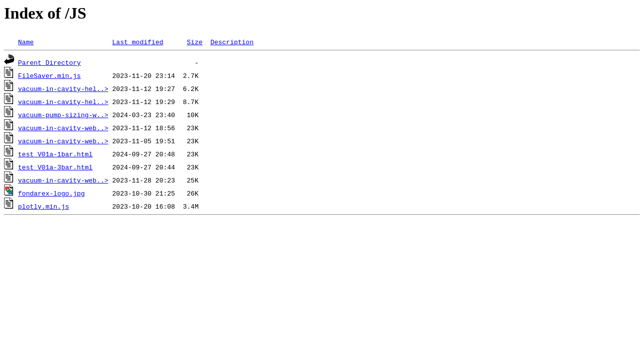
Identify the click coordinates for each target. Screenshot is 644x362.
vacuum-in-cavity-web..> (63, 128)
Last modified (138, 42)
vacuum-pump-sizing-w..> (63, 115)
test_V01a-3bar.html (55, 167)
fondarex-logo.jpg (52, 193)
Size (194, 42)
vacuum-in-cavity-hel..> (63, 88)
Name (26, 42)
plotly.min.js (44, 206)
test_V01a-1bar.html (55, 154)
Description (232, 42)
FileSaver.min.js (50, 75)
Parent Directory (50, 62)
